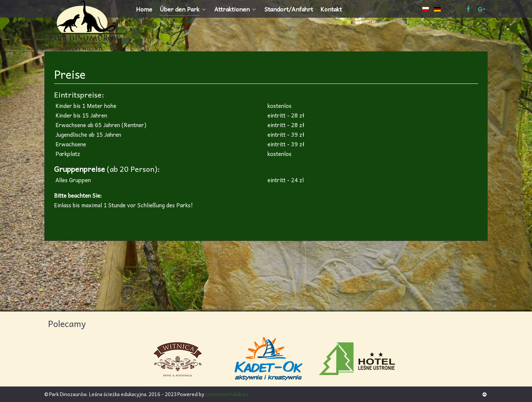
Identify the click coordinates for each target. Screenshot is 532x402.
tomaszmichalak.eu (227, 394)
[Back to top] (485, 394)
